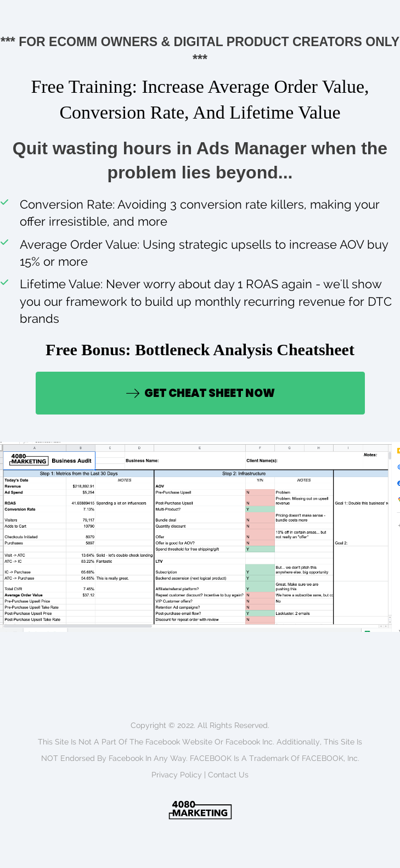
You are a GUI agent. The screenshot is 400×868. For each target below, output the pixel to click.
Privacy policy (177, 775)
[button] (200, 393)
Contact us (228, 775)
